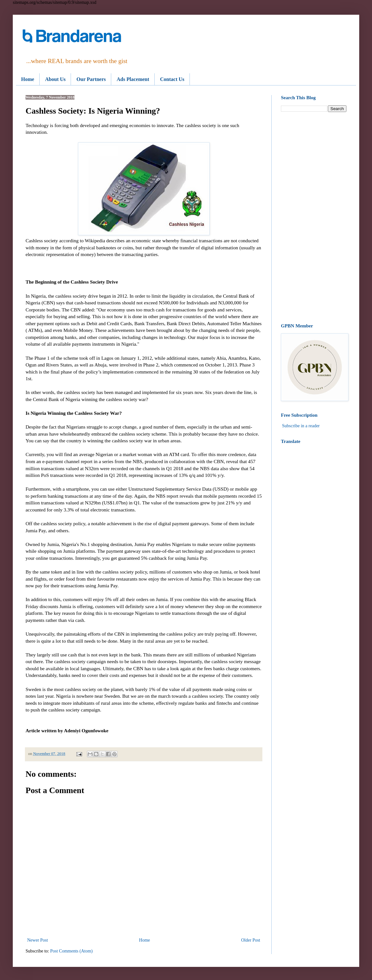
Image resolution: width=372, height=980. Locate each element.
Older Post (251, 940)
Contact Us (172, 79)
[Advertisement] (314, 218)
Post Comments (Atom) (71, 951)
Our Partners (91, 79)
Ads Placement (133, 79)
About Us (55, 79)
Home (28, 79)
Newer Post (38, 940)
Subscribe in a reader (301, 426)
